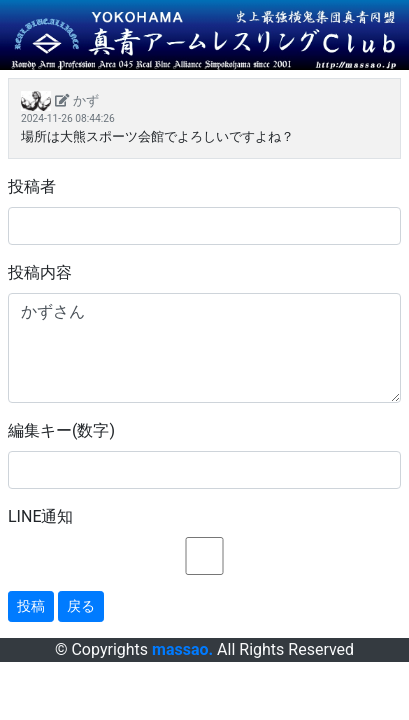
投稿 (31, 606)
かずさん (204, 348)
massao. (182, 649)
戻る (81, 606)
